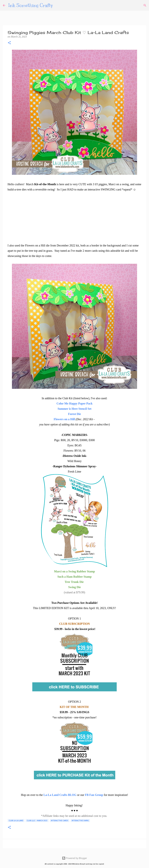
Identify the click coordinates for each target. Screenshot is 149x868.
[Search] (145, 5)
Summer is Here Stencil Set (75, 409)
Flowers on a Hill (64, 419)
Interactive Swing (80, 821)
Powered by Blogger (74, 858)
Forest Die (74, 414)
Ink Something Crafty (30, 5)
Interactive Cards (60, 821)
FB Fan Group (94, 795)
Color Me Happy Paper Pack (74, 403)
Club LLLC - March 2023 (37, 821)
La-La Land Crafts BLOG (60, 795)
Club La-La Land (16, 821)
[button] (9, 43)
